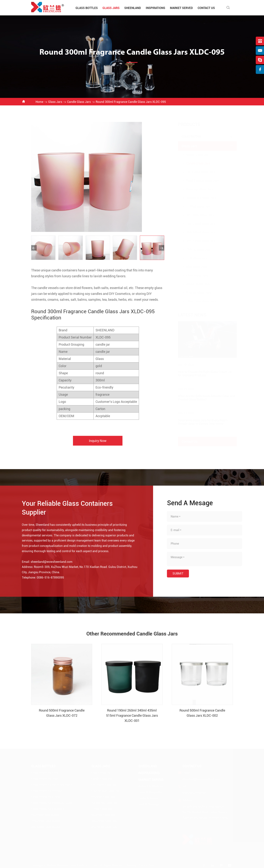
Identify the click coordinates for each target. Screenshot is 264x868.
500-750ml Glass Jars (197, 241)
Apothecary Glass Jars (198, 198)
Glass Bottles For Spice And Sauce (52, 784)
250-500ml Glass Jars (197, 232)
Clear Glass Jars (194, 275)
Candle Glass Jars (79, 102)
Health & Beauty (148, 798)
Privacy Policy (147, 865)
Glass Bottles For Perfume (47, 791)
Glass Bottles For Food (45, 772)
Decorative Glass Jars (197, 172)
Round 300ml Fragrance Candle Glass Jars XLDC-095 (131, 102)
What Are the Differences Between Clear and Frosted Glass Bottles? (203, 398)
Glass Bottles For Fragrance (48, 809)
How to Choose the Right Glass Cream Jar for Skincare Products (202, 374)
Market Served (181, 8)
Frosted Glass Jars (195, 293)
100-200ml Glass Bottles (46, 821)
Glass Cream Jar (194, 155)
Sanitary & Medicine (151, 786)
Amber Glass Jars (194, 284)
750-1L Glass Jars (195, 250)
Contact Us (206, 8)
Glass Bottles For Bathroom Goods (52, 803)
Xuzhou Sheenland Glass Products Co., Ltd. (73, 865)
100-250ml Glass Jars (197, 224)
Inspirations (155, 8)
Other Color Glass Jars (198, 301)
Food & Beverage (149, 804)
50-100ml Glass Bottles (45, 815)
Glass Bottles (87, 8)
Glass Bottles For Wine (45, 778)
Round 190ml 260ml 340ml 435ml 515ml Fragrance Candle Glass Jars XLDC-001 (132, 719)
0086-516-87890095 (47, 578)
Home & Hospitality (150, 792)
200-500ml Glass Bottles (46, 827)
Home (39, 102)
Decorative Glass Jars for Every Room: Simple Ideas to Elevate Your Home (199, 422)
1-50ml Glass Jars (195, 207)
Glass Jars (111, 8)
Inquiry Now (98, 444)
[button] (34, 248)
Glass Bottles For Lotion (46, 797)
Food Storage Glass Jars (199, 181)
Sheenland (133, 8)
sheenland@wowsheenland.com (48, 562)
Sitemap (132, 865)
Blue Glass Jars (193, 267)
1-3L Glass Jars (193, 258)
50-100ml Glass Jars (197, 215)
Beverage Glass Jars (196, 189)
